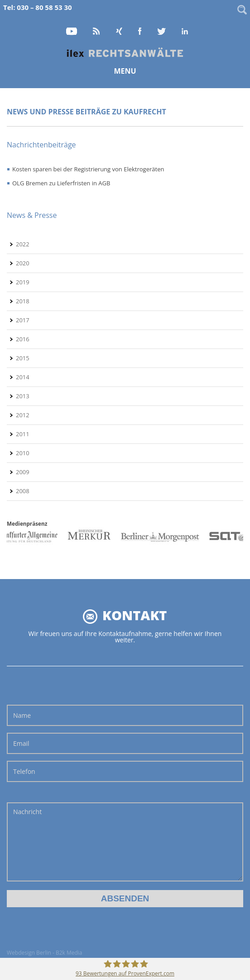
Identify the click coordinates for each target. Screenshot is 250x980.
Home (125, 53)
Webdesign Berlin (29, 953)
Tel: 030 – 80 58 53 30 (38, 7)
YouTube (72, 32)
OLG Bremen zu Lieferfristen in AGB (61, 183)
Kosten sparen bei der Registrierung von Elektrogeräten (88, 169)
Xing (120, 32)
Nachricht (125, 842)
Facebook (140, 32)
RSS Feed (97, 32)
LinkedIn (185, 32)
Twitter (162, 32)
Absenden (125, 898)
